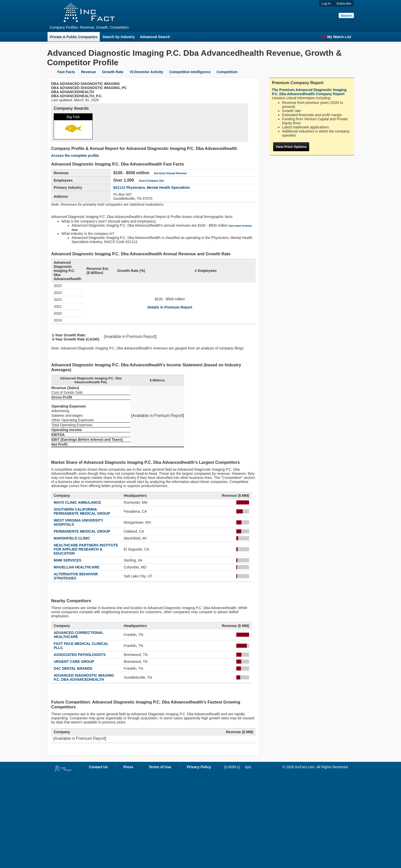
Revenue (88, 72)
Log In (326, 3)
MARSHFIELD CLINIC (72, 538)
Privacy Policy (199, 767)
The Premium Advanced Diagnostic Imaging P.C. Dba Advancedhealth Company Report (309, 92)
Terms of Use (160, 767)
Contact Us (98, 767)
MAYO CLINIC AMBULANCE (77, 502)
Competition (227, 72)
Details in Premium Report (170, 307)
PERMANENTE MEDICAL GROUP (82, 531)
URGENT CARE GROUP (74, 662)
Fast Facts (66, 72)
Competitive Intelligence (190, 72)
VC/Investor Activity (147, 72)
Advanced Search (155, 37)
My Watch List (337, 37)
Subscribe (344, 3)
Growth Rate (113, 72)
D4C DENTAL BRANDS (73, 668)
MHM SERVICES (68, 560)
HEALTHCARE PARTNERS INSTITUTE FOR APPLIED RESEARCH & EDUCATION (86, 549)
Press (128, 767)
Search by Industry (119, 37)
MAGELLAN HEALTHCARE (77, 567)
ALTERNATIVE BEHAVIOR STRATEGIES (76, 576)
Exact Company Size (152, 181)
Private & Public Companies (74, 37)
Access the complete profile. (75, 156)
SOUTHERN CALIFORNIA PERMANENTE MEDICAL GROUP (82, 511)
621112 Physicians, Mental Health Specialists (152, 188)
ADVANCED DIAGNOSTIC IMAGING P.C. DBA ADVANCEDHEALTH (84, 677)
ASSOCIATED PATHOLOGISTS (80, 655)
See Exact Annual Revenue (170, 173)
